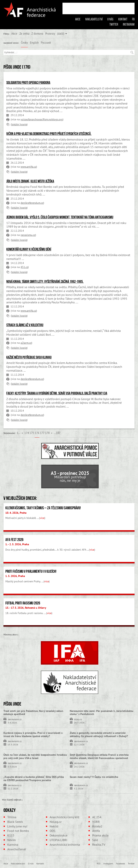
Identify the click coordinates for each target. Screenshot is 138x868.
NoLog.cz (56, 822)
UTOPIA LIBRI (58, 840)
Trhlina (12, 817)
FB (133, 19)
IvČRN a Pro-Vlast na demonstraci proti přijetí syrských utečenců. (49, 134)
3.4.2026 (12, 722)
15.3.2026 (13, 744)
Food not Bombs (18, 831)
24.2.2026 (79, 766)
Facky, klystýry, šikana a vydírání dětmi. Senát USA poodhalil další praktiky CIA (57, 393)
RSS (99, 863)
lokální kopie (19, 124)
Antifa (96, 831)
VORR (96, 822)
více (42, 518)
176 (37, 433)
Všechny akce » (11, 634)
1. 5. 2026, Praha (15, 576)
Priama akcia (100, 835)
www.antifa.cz (28, 167)
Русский (46, 42)
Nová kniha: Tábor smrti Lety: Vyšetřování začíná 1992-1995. (45, 281)
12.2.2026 (13, 788)
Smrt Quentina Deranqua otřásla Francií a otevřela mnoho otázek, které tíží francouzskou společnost (99, 756)
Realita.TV (99, 845)
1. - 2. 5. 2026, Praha (17, 544)
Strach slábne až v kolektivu (25, 325)
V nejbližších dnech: (20, 498)
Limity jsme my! (17, 826)
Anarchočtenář (17, 849)
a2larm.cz (26, 343)
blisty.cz (78, 719)
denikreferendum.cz (32, 203)
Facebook (120, 863)
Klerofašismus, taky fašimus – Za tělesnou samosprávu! (43, 508)
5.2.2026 (79, 788)
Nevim (11, 840)
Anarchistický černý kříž (64, 817)
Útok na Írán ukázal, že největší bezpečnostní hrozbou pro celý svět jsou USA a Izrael (35, 756)
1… (18, 433)
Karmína (13, 845)
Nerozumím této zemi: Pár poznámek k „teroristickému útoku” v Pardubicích (102, 713)
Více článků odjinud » (12, 800)
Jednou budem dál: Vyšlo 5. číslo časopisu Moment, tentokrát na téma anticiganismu (60, 217)
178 (47, 433)
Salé (95, 840)
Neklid (54, 826)
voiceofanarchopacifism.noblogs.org (42, 119)
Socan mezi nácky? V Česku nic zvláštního (94, 777)
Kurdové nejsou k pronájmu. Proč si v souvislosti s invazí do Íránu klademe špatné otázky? (33, 734)
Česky (24, 42)
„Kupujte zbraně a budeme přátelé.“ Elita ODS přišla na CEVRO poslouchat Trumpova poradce (34, 779)
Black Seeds (15, 822)
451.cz (24, 267)
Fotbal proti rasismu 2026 (23, 603)
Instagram (129, 24)
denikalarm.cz (15, 719)
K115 (11, 835)
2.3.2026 (12, 766)
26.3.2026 (79, 722)
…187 (57, 433)
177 (42, 433)
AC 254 (97, 817)
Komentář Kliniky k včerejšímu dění (29, 249)
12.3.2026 (79, 744)
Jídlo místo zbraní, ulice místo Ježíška (30, 181)
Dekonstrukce (59, 835)
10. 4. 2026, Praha (16, 513)
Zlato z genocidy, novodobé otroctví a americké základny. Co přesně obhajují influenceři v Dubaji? (99, 734)
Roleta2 (97, 826)
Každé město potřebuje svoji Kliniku (29, 357)
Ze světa (24, 33)
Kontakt (123, 19)
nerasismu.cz (28, 235)
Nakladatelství (94, 19)
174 (27, 433)
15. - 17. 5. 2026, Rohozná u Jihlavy (26, 608)
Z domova (37, 33)
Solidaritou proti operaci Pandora (28, 82)
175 (32, 433)
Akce (78, 19)
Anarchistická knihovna (65, 845)
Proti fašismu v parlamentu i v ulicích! (31, 571)
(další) (61, 33)
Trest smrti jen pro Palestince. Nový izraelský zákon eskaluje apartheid (33, 713)
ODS (53, 831)
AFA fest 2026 (14, 540)
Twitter (114, 24)
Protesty (50, 33)
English (34, 42)
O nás (110, 19)
